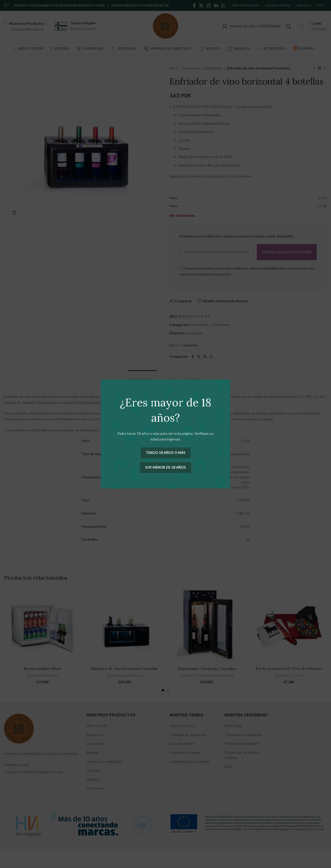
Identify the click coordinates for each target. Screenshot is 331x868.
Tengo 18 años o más (166, 453)
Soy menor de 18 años (165, 467)
